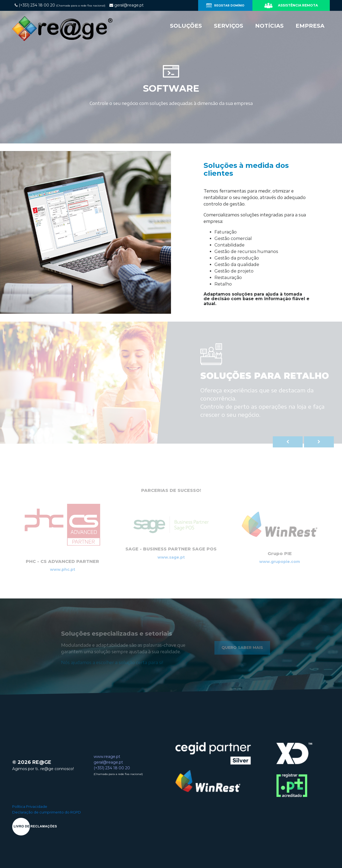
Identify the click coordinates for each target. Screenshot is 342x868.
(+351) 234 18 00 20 (112, 768)
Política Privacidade (30, 806)
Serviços (229, 26)
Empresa (310, 26)
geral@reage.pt (108, 762)
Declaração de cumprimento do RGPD (47, 812)
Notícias (269, 26)
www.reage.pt (107, 757)
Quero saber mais (242, 648)
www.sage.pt (171, 557)
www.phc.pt (63, 569)
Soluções (186, 26)
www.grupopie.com (280, 562)
